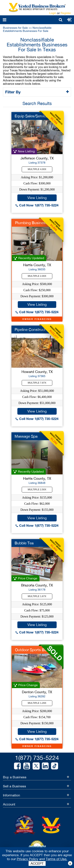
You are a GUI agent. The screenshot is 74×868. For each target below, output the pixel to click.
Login (53, 13)
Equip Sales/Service (31, 116)
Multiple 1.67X (37, 596)
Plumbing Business (31, 223)
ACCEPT (37, 863)
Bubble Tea (24, 543)
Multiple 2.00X (37, 276)
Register (66, 13)
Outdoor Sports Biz (31, 650)
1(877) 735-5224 (37, 758)
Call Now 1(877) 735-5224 (37, 205)
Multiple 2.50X (37, 490)
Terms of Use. (57, 859)
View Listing (37, 198)
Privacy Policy (28, 859)
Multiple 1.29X (37, 703)
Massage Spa (26, 436)
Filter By (14, 92)
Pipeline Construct (30, 330)
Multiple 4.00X (37, 169)
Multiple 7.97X (37, 383)
